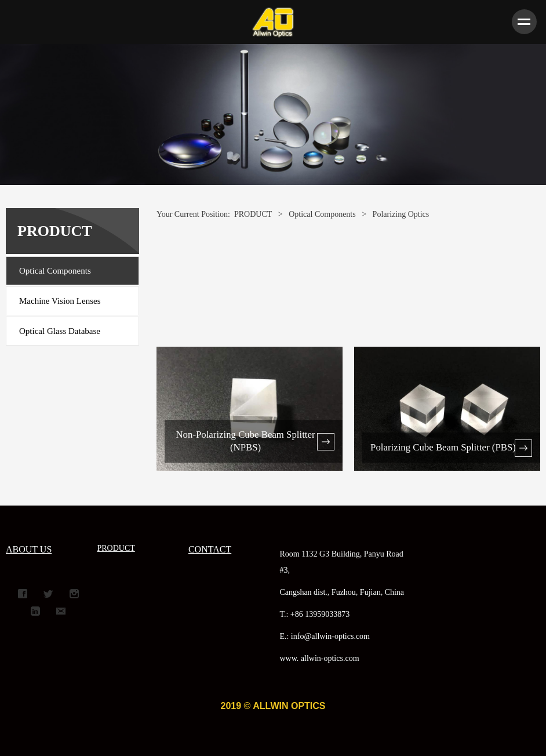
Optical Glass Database (60, 331)
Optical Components (55, 271)
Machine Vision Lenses (60, 301)
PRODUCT (253, 214)
